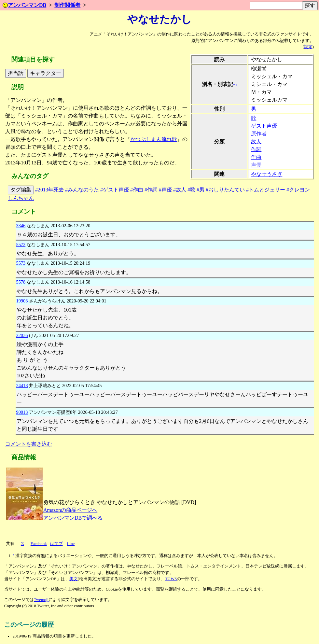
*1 (235, 85)
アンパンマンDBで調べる (73, 518)
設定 (308, 47)
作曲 (256, 157)
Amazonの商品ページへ (70, 510)
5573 (21, 263)
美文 (74, 579)
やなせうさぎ (267, 174)
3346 (21, 226)
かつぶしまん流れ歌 (154, 139)
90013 (22, 412)
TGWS (171, 579)
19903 (22, 301)
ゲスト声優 (264, 126)
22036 (22, 335)
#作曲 (137, 190)
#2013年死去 (49, 190)
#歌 (191, 190)
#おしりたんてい (225, 190)
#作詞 (151, 190)
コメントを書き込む (29, 444)
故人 (256, 141)
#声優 (165, 190)
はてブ (56, 544)
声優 (256, 165)
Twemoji (41, 600)
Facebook (39, 544)
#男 (201, 190)
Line (71, 544)
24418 (22, 385)
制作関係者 (67, 5)
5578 (21, 282)
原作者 (259, 134)
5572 (21, 245)
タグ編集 (21, 190)
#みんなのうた (82, 190)
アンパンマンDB (24, 5)
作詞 (256, 149)
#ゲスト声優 (115, 190)
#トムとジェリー (266, 190)
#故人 (180, 190)
